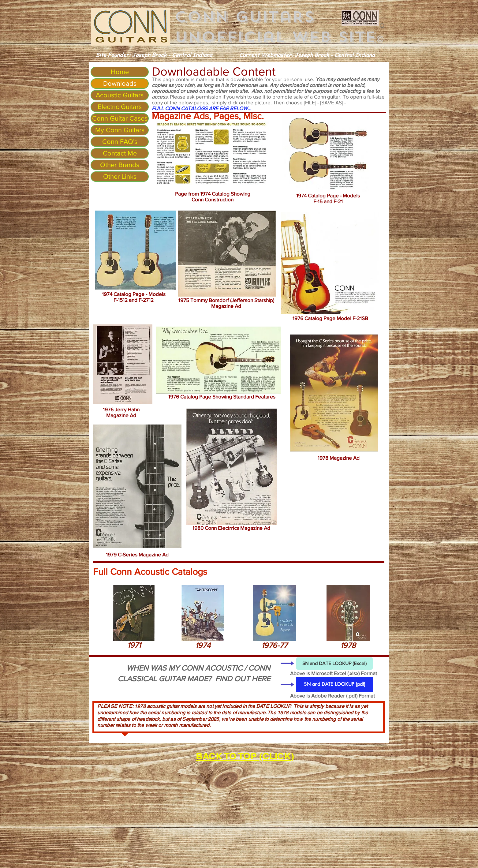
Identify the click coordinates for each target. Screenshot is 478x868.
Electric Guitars (120, 107)
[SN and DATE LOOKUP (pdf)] (334, 685)
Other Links (120, 176)
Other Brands (120, 165)
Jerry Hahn (127, 409)
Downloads (120, 83)
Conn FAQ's (120, 142)
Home (120, 72)
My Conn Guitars (120, 130)
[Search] (383, 26)
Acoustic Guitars (120, 95)
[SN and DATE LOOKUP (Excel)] (334, 664)
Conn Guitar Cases (120, 118)
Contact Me (120, 153)
